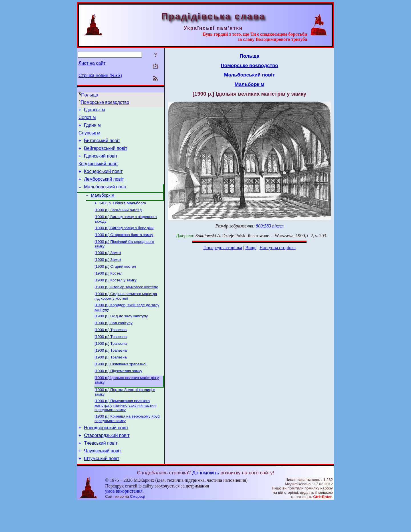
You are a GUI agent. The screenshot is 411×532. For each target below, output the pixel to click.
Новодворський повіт (106, 454)
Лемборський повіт (104, 188)
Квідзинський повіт (98, 171)
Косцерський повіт (103, 179)
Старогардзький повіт (107, 463)
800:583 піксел (270, 226)
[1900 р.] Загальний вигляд (118, 221)
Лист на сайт (92, 63)
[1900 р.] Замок (108, 267)
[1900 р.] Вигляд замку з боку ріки (124, 240)
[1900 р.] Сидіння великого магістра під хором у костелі (126, 314)
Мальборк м (103, 205)
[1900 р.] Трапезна (111, 350)
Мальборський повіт (105, 196)
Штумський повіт (102, 488)
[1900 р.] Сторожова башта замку (124, 248)
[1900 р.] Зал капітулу (113, 342)
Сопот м (87, 119)
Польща (90, 95)
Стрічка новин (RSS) (100, 75)
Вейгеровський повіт (106, 153)
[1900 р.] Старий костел (115, 282)
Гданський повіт (101, 162)
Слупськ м (89, 136)
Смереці (138, 526)
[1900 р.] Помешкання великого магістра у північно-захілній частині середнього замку (125, 430)
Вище (251, 248)
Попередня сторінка (223, 248)
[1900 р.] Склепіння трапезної (120, 387)
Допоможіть (205, 503)
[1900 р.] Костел (108, 289)
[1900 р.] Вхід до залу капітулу (121, 335)
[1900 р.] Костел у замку (116, 297)
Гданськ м (94, 111)
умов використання (124, 521)
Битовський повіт (102, 145)
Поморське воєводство (105, 102)
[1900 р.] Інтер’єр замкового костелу (126, 304)
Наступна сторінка (277, 248)
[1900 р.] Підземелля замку (118, 394)
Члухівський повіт (102, 480)
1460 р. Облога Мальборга (122, 214)
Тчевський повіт (101, 471)
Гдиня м (92, 128)
